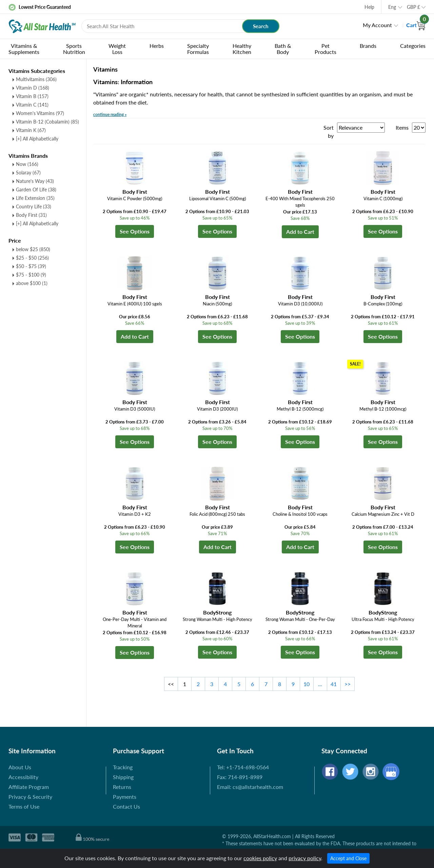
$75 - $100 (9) (31, 275)
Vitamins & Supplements (24, 49)
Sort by (329, 131)
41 (334, 684)
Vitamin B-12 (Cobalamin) (47, 122)
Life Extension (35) (35, 198)
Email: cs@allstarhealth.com (250, 787)
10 (307, 684)
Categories (413, 46)
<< (171, 684)
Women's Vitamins (40, 113)
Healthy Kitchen (242, 49)
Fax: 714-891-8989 (240, 777)
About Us (20, 767)
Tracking (123, 767)
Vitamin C (32, 105)
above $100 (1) (32, 283)
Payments (125, 797)
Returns (122, 787)
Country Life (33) (34, 206)
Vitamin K (31, 130)
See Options (135, 231)
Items (402, 127)
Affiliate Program (29, 787)
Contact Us (126, 806)
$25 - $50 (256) (32, 258)
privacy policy (305, 858)
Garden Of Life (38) (36, 190)
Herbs (157, 46)
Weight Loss (117, 49)
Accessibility (23, 777)
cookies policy (260, 858)
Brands (368, 46)
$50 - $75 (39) (31, 266)
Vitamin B (32, 96)
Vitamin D (33, 88)
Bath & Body (283, 49)
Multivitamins (36, 79)
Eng (392, 7)
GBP (413, 7)
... (320, 684)
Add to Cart (300, 232)
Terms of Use (24, 806)
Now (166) (27, 164)
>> (348, 684)
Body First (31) (31, 215)
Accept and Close (348, 858)
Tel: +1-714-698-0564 (243, 767)
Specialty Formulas (198, 49)
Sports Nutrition (74, 49)
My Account (377, 25)
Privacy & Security (30, 797)
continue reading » (110, 115)
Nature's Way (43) (35, 181)
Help (369, 7)
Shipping (123, 777)
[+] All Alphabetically (37, 139)
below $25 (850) (33, 249)
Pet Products (325, 49)
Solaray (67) (28, 173)
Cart (416, 25)
